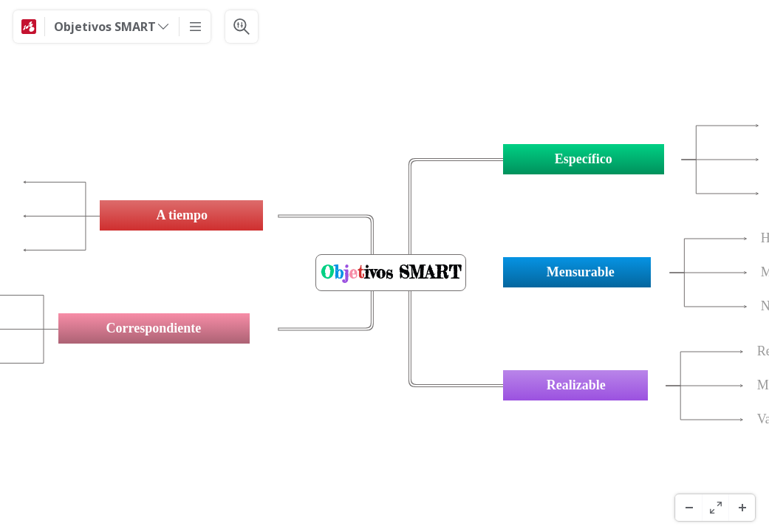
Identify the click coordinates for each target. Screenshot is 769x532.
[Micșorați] (688, 508)
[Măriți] (742, 508)
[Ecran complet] (715, 508)
